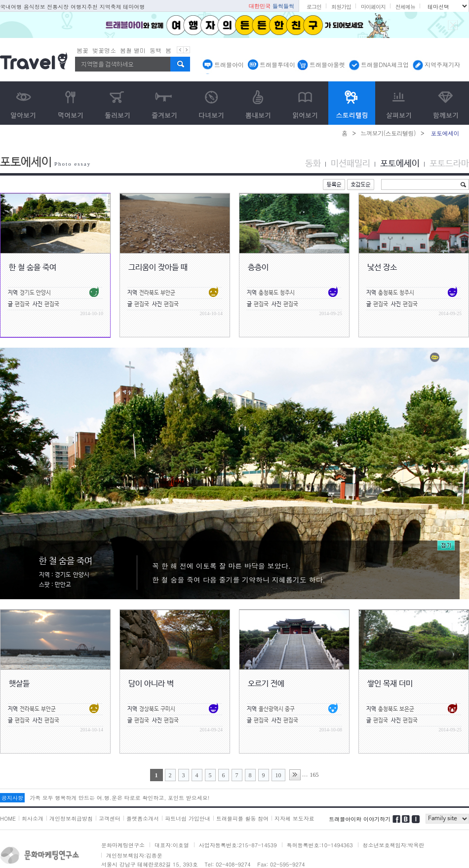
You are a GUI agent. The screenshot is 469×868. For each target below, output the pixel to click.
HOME (8, 818)
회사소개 (33, 818)
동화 (313, 164)
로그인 (314, 7)
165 (314, 775)
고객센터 (110, 818)
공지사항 (12, 798)
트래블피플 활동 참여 (242, 818)
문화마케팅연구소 (123, 845)
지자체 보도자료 (294, 818)
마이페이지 (373, 7)
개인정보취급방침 (71, 818)
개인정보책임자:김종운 (134, 855)
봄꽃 (82, 50)
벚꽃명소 (104, 50)
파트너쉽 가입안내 (188, 818)
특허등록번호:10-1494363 (320, 845)
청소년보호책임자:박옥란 (394, 845)
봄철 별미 (133, 50)
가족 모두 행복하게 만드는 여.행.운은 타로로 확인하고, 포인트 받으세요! (119, 798)
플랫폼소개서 (143, 818)
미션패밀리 (351, 164)
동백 (156, 50)
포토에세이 (400, 164)
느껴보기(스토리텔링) (388, 133)
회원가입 (341, 7)
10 (278, 775)
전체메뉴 (405, 7)
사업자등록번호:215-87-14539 (238, 845)
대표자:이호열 (172, 845)
